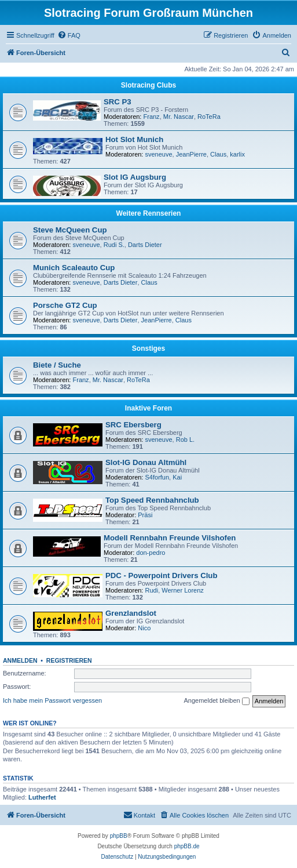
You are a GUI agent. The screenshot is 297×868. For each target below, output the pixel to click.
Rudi (152, 590)
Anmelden (20, 660)
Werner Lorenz (183, 590)
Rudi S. (114, 245)
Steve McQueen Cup (70, 230)
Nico (144, 628)
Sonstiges (148, 348)
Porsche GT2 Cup (65, 305)
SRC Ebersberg (133, 425)
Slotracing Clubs (148, 85)
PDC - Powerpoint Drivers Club (161, 575)
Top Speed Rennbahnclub (152, 500)
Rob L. (185, 440)
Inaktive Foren (148, 408)
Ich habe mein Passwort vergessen (52, 700)
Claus (218, 154)
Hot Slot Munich (134, 139)
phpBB (119, 836)
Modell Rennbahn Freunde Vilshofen (170, 538)
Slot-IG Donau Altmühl (146, 462)
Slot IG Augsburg (135, 177)
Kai (177, 477)
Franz (152, 117)
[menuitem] (69, 35)
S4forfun (157, 477)
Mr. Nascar (179, 117)
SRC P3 (118, 102)
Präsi (145, 515)
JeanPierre (191, 154)
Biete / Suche (57, 365)
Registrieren (69, 660)
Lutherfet (42, 797)
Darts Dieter (145, 245)
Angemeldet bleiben (216, 701)
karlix (237, 154)
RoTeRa (209, 117)
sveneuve (159, 154)
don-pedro (151, 553)
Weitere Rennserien (149, 213)
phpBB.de (187, 846)
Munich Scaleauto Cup (74, 268)
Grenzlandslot (131, 613)
